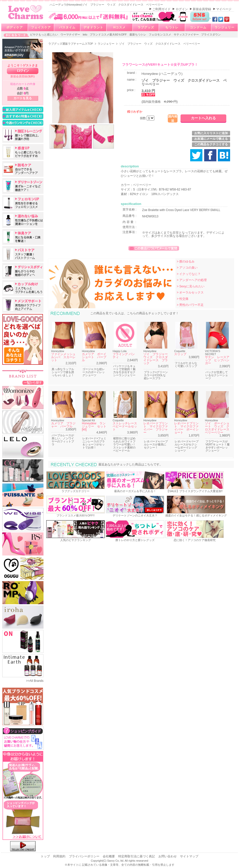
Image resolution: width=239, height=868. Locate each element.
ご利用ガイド (162, 9)
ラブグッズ (146, 27)
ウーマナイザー (71, 34)
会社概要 (109, 856)
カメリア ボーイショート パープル (94, 357)
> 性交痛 (183, 299)
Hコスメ (120, 27)
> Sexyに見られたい (191, 286)
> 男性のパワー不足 (190, 305)
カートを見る (23, 98)
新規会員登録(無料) (23, 76)
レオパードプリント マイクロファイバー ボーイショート (186, 428)
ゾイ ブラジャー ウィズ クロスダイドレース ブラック (157, 359)
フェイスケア (41, 27)
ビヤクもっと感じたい (44, 34)
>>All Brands (35, 681)
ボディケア (15, 27)
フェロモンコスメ (160, 34)
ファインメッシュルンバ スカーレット (63, 357)
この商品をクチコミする (211, 144)
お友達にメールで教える (211, 139)
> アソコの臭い (187, 268)
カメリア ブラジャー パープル (63, 425)
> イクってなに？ (189, 274)
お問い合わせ (168, 856)
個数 (143, 118)
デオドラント (93, 27)
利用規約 (60, 856)
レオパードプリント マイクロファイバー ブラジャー (156, 428)
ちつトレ (172, 27)
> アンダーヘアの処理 (192, 280)
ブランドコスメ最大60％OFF (109, 34)
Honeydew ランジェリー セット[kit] (94, 426)
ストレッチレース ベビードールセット (126, 426)
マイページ (224, 9)
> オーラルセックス (190, 292)
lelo (85, 34)
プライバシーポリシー (85, 856)
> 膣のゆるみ (186, 262)
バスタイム (67, 27)
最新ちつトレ (138, 34)
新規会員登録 (202, 9)
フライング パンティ (124, 356)
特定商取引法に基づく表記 (137, 856)
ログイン (182, 9)
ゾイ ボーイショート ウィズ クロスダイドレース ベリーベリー (219, 428)
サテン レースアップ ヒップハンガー (217, 360)
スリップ (180, 354)
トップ (46, 856)
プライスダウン (211, 34)
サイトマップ (189, 856)
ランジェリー (225, 27)
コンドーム (198, 27)
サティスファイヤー (187, 34)
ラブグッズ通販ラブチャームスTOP (71, 44)
